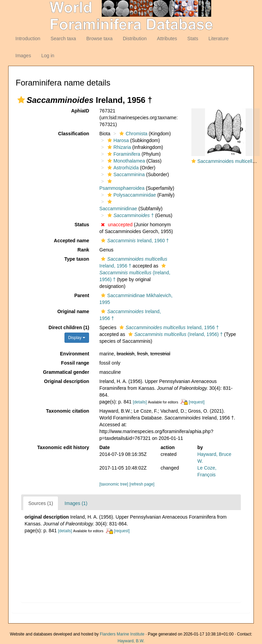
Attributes (167, 39)
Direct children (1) (69, 327)
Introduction (28, 39)
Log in (48, 56)
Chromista (133, 134)
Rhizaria (118, 147)
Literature (219, 39)
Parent (82, 295)
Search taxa (63, 39)
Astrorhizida (122, 168)
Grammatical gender (66, 372)
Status (82, 225)
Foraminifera (123, 154)
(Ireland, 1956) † (135, 273)
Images (23, 56)
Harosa (117, 140)
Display (77, 338)
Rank (83, 250)
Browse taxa (99, 39)
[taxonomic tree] (114, 484)
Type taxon (77, 259)
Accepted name (71, 241)
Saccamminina (125, 174)
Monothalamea (126, 161)
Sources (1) (41, 503)
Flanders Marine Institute (122, 634)
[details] (140, 402)
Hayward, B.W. (131, 641)
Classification (74, 134)
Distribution (135, 39)
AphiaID (80, 111)
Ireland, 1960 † (134, 241)
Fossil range (75, 363)
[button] (21, 100)
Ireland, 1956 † (168, 327)
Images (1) (76, 503)
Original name (73, 311)
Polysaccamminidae (131, 195)
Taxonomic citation (68, 411)
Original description (67, 381)
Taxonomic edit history (63, 447)
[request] (196, 402)
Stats (193, 39)
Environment (75, 354)
